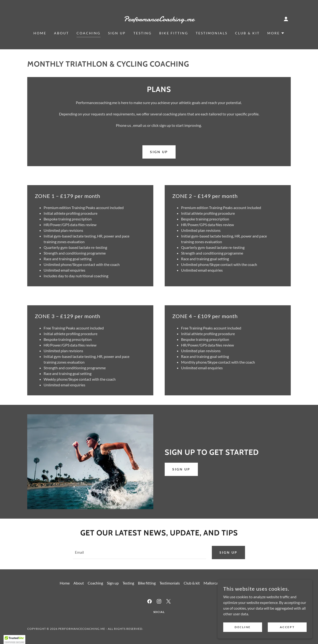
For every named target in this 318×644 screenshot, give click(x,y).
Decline (243, 637)
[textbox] (139, 553)
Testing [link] (143, 33)
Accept (287, 637)
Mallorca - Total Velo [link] (220, 583)
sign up (159, 152)
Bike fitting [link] (174, 33)
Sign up (181, 469)
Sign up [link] (117, 33)
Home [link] (40, 33)
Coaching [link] (89, 33)
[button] (286, 19)
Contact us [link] (250, 583)
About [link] (61, 33)
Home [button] (65, 583)
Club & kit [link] (247, 33)
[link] (159, 20)
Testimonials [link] (212, 33)
